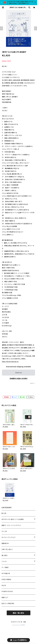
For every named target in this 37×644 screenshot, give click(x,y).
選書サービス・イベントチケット (11, 525)
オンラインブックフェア (9, 537)
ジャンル (4, 561)
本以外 (4, 585)
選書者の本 (5, 543)
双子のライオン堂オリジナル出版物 (13, 519)
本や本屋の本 (6, 573)
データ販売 (5, 567)
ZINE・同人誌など (7, 549)
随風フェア (5, 597)
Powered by (19, 625)
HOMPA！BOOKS (7, 591)
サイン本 (4, 531)
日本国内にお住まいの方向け (19, 378)
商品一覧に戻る (19, 613)
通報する (33, 383)
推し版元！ (5, 555)
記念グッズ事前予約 (8, 603)
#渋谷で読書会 (6, 579)
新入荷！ (4, 513)
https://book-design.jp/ (10, 362)
